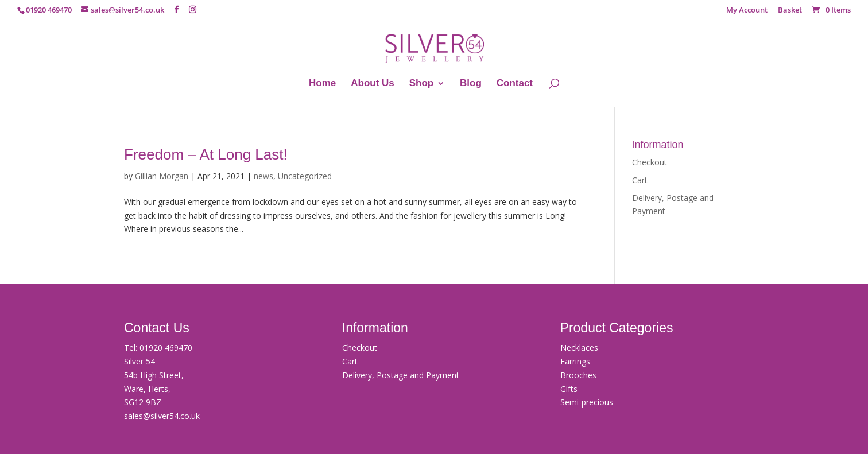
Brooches (578, 375)
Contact (515, 84)
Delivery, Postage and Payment (401, 375)
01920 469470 (166, 348)
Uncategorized (305, 176)
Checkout (650, 162)
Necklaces (579, 348)
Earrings (575, 361)
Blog (471, 84)
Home (322, 84)
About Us (373, 84)
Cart (640, 180)
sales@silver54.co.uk (162, 416)
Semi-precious (587, 402)
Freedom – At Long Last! (206, 154)
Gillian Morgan (162, 176)
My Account (747, 11)
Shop (422, 84)
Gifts (569, 389)
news (263, 176)
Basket (790, 11)
